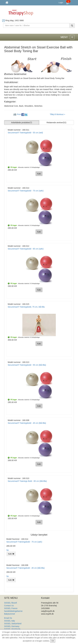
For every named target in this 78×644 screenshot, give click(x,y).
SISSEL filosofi (10, 603)
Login (61, 3)
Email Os (8, 618)
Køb (11, 554)
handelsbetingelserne (13, 611)
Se (8, 550)
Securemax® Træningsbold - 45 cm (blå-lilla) (25, 568)
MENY (64, 37)
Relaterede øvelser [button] (56, 123)
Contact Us (9, 606)
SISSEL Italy (10, 621)
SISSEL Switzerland (13, 624)
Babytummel (10, 614)
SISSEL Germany (12, 626)
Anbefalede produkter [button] (22, 123)
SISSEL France (11, 608)
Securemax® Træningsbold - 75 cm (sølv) (24, 542)
